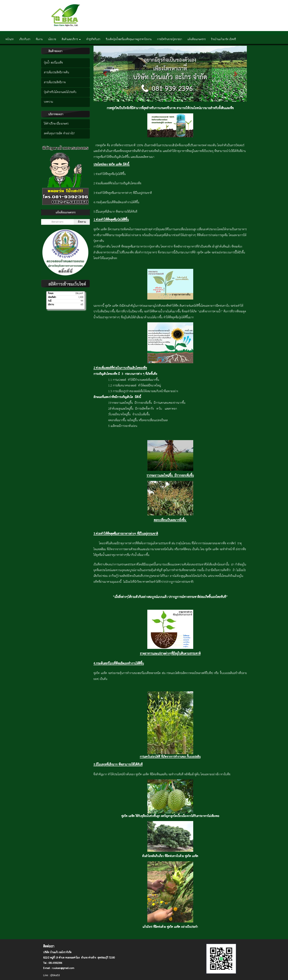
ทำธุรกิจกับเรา (93, 39)
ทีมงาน (39, 39)
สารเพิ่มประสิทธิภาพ (55, 83)
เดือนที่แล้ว (52, 297)
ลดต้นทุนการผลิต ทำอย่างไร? (59, 134)
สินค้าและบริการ (71, 39)
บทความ (48, 102)
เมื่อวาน (51, 305)
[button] (105, 74)
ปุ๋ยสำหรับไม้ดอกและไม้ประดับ (60, 92)
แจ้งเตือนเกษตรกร (197, 39)
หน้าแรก (10, 39)
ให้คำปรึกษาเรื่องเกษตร (56, 124)
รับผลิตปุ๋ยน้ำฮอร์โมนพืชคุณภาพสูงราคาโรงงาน (129, 39)
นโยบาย (52, 39)
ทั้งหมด (51, 293)
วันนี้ (50, 301)
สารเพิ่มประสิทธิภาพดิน (56, 73)
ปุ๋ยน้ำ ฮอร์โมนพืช (53, 63)
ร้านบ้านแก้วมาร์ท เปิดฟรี (223, 39)
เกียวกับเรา (25, 39)
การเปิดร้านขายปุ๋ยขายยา (170, 39)
